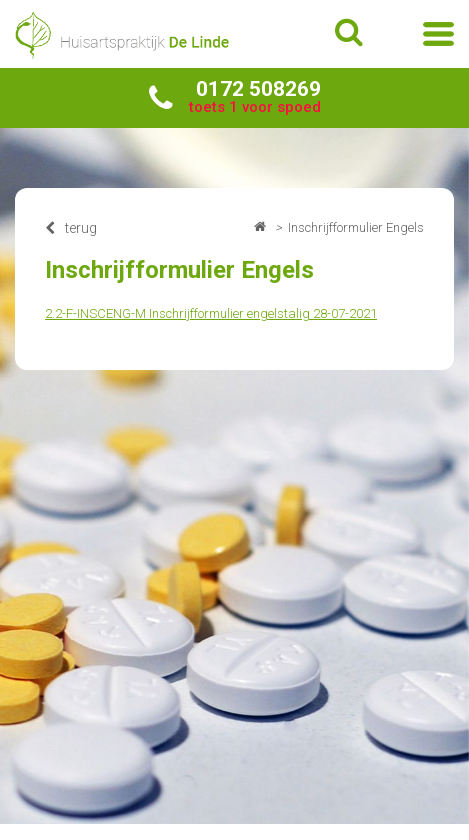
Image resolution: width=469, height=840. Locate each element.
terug (71, 228)
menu (438, 34)
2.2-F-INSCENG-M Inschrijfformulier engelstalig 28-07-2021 (211, 313)
